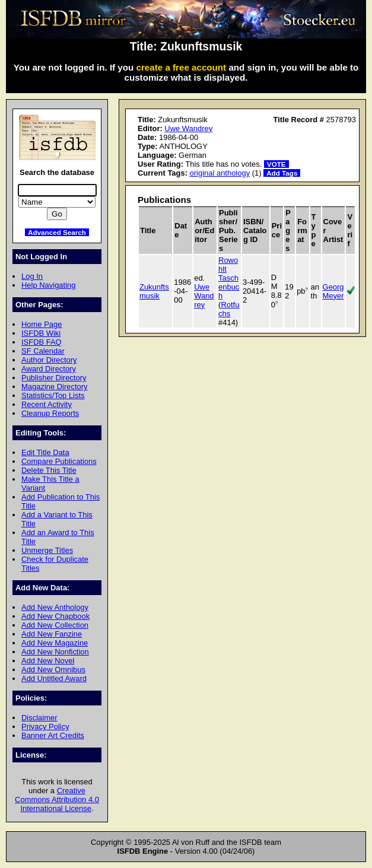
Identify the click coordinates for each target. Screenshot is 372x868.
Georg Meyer (333, 291)
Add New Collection (55, 625)
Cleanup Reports (50, 413)
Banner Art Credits (53, 735)
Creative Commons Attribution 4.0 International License (57, 799)
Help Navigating (48, 285)
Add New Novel (48, 661)
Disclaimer (39, 718)
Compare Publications (59, 461)
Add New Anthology (55, 607)
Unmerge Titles (47, 550)
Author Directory (49, 360)
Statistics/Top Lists (53, 395)
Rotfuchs (229, 309)
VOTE (276, 164)
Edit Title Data (45, 452)
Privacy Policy (45, 726)
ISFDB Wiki (41, 333)
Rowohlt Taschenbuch (229, 278)
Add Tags (282, 173)
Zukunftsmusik (154, 291)
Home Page (42, 324)
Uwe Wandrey (188, 128)
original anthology (220, 173)
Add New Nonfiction (55, 652)
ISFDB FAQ (42, 342)
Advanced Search (57, 232)
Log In (32, 276)
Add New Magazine (55, 643)
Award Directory (49, 369)
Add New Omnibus (53, 670)
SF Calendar (43, 351)
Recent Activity (47, 404)
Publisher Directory (54, 378)
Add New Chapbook (55, 616)
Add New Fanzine (52, 634)
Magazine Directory (55, 387)
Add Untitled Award (54, 678)
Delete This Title (49, 470)
